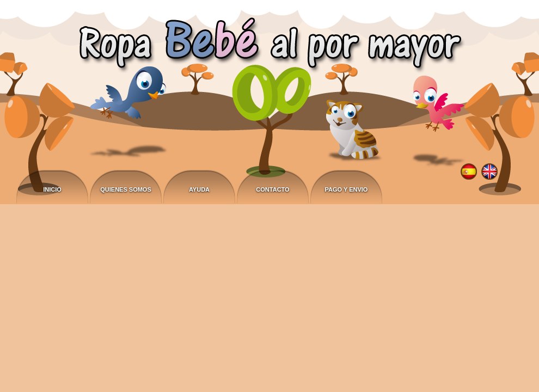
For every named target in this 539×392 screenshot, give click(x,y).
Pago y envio (347, 189)
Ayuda (199, 189)
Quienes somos (126, 189)
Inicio (52, 189)
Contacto (272, 189)
